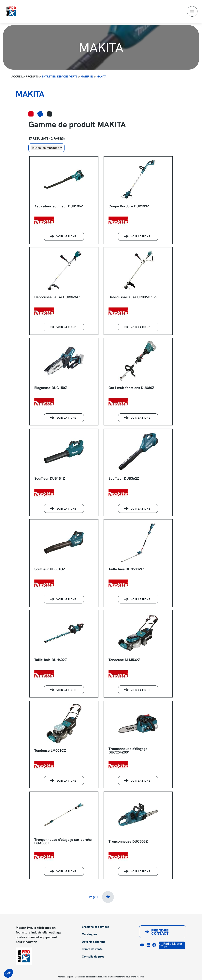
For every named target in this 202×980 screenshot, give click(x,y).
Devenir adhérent (93, 942)
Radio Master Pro (171, 945)
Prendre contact (160, 932)
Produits (32, 76)
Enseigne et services (95, 927)
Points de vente (92, 949)
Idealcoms (103, 977)
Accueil (17, 76)
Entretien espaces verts (60, 76)
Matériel (87, 76)
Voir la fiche (66, 237)
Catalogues (89, 934)
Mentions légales (66, 977)
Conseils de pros (93, 957)
